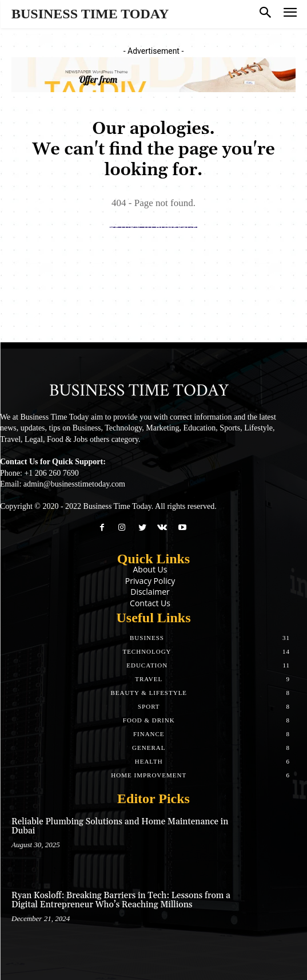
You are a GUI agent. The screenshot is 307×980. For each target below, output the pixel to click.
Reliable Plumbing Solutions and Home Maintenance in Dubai (120, 827)
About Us (150, 569)
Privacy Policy (150, 581)
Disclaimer (150, 592)
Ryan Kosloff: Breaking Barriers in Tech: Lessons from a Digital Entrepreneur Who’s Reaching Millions (121, 900)
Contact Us (150, 603)
